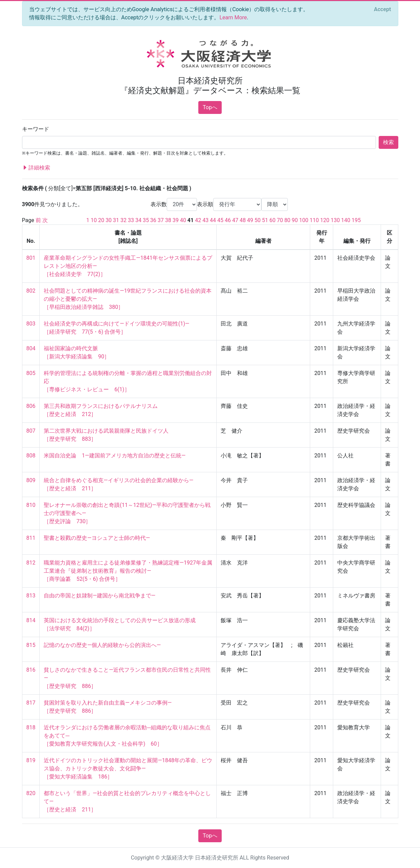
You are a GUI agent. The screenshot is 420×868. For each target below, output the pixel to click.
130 (335, 220)
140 (346, 220)
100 (304, 220)
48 (243, 220)
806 (31, 406)
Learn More (233, 17)
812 (31, 563)
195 (356, 220)
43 (205, 220)
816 (31, 670)
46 (228, 220)
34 (138, 220)
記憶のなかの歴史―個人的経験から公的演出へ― (102, 645)
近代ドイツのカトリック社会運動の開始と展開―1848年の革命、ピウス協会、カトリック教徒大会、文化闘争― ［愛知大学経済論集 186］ (128, 768)
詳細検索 (36, 168)
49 (250, 220)
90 (295, 220)
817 (31, 703)
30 (108, 220)
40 (183, 220)
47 (235, 220)
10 (94, 220)
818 (31, 727)
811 (31, 538)
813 (31, 596)
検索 (388, 142)
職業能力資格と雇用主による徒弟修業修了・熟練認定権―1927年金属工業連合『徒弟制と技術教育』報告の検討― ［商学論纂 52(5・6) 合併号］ (128, 571)
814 (31, 620)
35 (146, 220)
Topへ (210, 107)
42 (198, 220)
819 (31, 760)
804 (31, 348)
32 (123, 220)
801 (31, 258)
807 (31, 431)
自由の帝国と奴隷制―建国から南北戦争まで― (99, 596)
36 (153, 220)
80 (287, 220)
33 (131, 220)
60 (273, 220)
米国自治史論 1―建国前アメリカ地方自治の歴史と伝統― (115, 456)
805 (31, 373)
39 (176, 220)
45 (220, 220)
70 (280, 220)
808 (31, 456)
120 (325, 220)
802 (31, 291)
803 (31, 324)
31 (116, 220)
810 (31, 505)
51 (265, 220)
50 (258, 220)
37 (161, 220)
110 (314, 220)
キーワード (36, 129)
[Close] (382, 9)
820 (31, 793)
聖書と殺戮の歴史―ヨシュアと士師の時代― (97, 538)
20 (101, 220)
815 (31, 645)
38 (168, 220)
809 (31, 480)
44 (213, 220)
